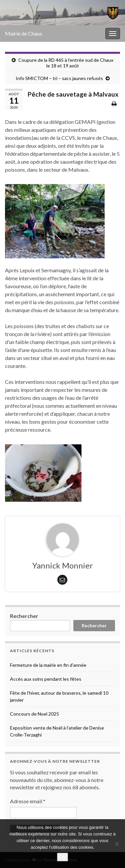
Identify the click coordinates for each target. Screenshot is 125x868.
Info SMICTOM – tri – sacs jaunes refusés (59, 78)
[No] (117, 844)
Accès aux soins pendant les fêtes (46, 679)
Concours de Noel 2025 (34, 714)
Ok (62, 857)
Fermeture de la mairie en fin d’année (48, 665)
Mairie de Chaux (24, 33)
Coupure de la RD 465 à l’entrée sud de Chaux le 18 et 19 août (66, 63)
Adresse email (28, 801)
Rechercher (24, 616)
